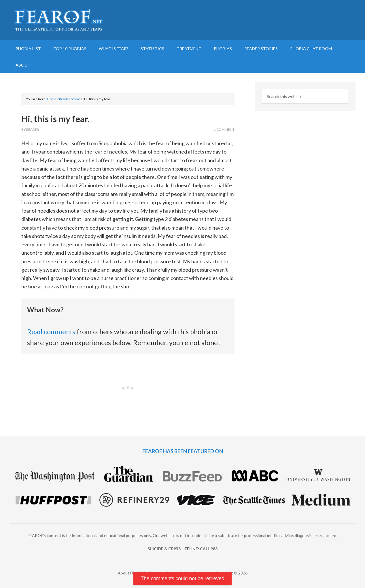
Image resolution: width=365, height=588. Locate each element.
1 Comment (224, 129)
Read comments (51, 332)
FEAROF (59, 20)
